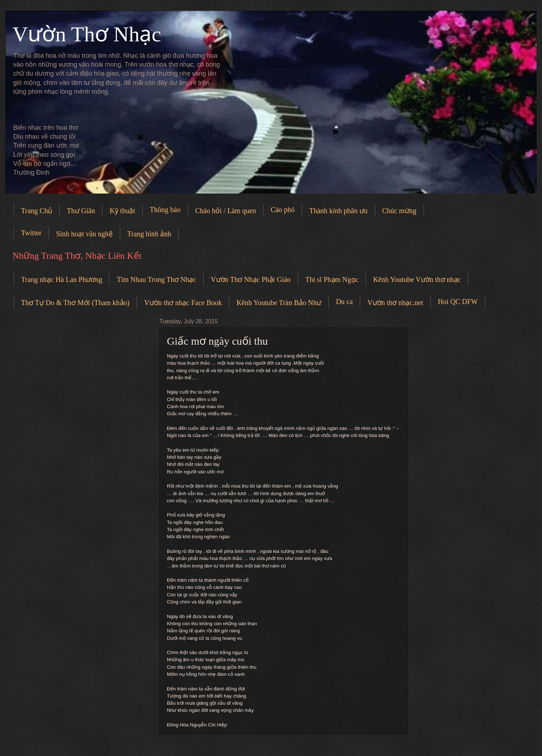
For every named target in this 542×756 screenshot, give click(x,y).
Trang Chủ (37, 211)
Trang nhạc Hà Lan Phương (62, 279)
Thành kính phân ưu (338, 211)
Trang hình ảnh (149, 234)
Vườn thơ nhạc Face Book (183, 303)
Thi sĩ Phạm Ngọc (332, 279)
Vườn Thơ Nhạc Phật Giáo (251, 279)
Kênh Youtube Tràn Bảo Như (279, 303)
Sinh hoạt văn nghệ (84, 234)
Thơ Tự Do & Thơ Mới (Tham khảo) (75, 303)
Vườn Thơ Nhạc (87, 34)
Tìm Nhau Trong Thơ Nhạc (156, 279)
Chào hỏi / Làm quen (226, 211)
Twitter (31, 233)
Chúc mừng (399, 211)
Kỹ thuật (122, 211)
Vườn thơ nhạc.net (395, 303)
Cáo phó (283, 210)
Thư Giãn (81, 211)
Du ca (344, 302)
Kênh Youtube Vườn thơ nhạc (417, 279)
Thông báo (165, 210)
